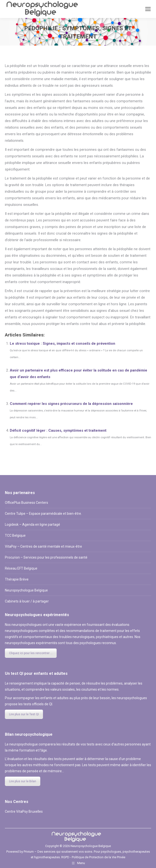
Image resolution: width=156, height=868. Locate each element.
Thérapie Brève (17, 579)
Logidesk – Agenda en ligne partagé (32, 525)
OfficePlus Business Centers (26, 503)
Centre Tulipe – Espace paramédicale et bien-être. (43, 514)
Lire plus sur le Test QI (24, 714)
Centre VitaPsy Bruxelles (24, 811)
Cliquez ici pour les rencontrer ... (31, 653)
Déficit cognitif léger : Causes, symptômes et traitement (58, 430)
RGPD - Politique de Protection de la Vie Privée (93, 857)
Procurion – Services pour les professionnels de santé (46, 557)
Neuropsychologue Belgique (26, 590)
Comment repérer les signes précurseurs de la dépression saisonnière (71, 404)
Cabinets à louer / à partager (27, 601)
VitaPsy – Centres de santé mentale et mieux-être (43, 546)
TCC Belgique (15, 535)
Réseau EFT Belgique (21, 568)
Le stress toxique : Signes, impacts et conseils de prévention (62, 343)
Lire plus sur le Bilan (23, 781)
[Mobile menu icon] (148, 9)
